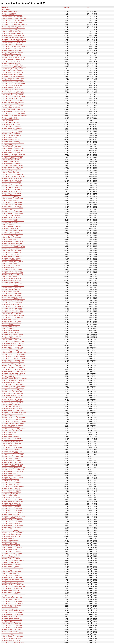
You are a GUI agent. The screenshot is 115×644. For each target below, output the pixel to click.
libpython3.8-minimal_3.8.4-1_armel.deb (13, 453)
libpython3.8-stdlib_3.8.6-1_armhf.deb (12, 633)
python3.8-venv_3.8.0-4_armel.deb (11, 191)
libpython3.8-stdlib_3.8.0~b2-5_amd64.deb (14, 39)
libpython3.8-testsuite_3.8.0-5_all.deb (12, 230)
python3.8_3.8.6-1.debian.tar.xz (10, 540)
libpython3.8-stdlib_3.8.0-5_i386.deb (12, 269)
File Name (5, 7)
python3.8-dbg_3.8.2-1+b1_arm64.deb (12, 347)
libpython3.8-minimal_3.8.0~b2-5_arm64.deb (14, 24)
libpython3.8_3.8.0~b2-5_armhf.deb (12, 98)
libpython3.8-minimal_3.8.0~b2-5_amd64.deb (14, 46)
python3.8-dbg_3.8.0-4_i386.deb (11, 124)
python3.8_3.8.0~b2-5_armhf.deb (11, 108)
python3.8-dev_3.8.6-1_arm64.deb (11, 605)
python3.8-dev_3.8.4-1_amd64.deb (11, 462)
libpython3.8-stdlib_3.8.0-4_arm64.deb (12, 175)
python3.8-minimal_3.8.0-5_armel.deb (12, 273)
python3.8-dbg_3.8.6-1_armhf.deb (11, 640)
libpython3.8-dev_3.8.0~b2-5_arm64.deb (13, 28)
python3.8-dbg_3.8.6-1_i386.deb (11, 555)
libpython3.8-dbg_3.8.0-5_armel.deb (12, 271)
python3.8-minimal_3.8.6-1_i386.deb (12, 548)
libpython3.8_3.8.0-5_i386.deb (10, 254)
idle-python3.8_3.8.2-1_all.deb (10, 332)
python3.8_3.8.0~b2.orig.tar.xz (10, 11)
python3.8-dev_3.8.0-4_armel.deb (11, 195)
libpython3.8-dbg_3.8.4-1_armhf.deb (12, 522)
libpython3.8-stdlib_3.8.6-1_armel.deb (12, 609)
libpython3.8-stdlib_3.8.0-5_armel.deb (12, 275)
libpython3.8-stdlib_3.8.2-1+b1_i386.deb (13, 403)
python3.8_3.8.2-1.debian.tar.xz (10, 330)
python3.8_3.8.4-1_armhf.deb (10, 529)
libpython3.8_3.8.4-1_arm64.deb (11, 503)
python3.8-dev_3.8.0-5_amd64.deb (11, 251)
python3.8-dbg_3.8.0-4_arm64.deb (11, 169)
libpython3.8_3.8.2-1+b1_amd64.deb (12, 364)
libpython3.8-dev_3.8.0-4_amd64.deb (12, 150)
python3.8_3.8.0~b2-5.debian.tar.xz (12, 15)
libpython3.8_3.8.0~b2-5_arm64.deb (12, 22)
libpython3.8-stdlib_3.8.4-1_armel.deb (12, 440)
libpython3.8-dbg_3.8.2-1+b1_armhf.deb (13, 388)
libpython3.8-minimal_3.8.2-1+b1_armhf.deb (14, 379)
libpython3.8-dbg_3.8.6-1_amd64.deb (12, 570)
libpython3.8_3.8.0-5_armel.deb (11, 282)
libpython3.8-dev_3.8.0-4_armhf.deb (12, 212)
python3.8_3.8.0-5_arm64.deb (10, 291)
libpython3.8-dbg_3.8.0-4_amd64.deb (12, 156)
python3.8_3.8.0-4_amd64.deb (10, 145)
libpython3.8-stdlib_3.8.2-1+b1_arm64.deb (13, 355)
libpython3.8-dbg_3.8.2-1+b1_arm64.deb (13, 351)
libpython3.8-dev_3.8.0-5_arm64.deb (12, 303)
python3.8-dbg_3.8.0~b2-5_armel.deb (12, 80)
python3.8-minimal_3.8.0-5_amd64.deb (13, 241)
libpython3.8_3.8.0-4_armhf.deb (11, 215)
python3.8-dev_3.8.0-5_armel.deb (11, 280)
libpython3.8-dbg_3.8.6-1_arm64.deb (12, 601)
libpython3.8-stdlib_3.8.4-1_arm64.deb (12, 512)
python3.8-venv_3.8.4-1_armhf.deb (11, 535)
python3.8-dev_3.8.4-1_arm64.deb (11, 505)
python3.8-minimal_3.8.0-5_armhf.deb (12, 312)
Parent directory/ (6, 9)
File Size (66, 7)
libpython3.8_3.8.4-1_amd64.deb (11, 459)
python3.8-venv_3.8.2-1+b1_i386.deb (12, 395)
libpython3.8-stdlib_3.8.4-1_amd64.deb (13, 470)
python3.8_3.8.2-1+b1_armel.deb (11, 427)
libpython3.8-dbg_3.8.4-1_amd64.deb (12, 464)
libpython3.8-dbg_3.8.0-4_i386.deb (11, 134)
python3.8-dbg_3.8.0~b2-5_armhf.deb (12, 106)
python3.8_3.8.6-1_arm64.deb (10, 590)
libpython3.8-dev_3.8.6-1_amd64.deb (12, 579)
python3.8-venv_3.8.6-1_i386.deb (11, 546)
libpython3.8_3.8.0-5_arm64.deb (11, 290)
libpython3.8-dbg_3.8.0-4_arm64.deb (12, 180)
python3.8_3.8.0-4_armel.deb (10, 201)
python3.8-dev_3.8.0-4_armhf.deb (11, 210)
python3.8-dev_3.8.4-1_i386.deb (11, 488)
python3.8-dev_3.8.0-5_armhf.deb (11, 321)
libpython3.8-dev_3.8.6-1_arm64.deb (12, 588)
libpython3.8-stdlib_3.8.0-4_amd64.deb (13, 143)
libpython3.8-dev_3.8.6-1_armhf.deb (12, 626)
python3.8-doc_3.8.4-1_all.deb (10, 479)
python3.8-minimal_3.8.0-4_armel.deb (12, 199)
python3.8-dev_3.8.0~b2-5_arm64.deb (12, 33)
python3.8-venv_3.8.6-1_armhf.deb (11, 639)
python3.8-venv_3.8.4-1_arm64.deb (12, 518)
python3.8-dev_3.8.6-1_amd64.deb (11, 572)
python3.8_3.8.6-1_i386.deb (9, 549)
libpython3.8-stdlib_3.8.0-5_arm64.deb (12, 306)
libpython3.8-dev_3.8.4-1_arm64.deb (12, 509)
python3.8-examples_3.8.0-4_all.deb (12, 163)
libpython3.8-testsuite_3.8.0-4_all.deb (12, 165)
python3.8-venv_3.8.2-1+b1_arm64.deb (13, 343)
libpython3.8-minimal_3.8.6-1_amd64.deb (13, 587)
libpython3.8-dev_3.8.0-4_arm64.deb (12, 184)
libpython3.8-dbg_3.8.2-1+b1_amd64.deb (13, 366)
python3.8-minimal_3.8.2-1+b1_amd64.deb (14, 371)
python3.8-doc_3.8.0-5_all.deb (10, 228)
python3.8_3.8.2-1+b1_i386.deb (11, 405)
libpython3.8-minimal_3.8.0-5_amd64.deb (13, 247)
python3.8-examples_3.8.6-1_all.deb (12, 564)
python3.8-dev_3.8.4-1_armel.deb (11, 444)
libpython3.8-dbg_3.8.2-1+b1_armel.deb (13, 420)
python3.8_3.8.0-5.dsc (8, 225)
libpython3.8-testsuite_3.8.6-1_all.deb (12, 568)
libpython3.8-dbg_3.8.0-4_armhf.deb (12, 204)
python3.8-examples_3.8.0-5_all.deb (12, 227)
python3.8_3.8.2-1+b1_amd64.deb (11, 375)
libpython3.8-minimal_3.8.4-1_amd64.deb (13, 468)
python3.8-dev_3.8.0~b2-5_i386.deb (12, 74)
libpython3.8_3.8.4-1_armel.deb (11, 449)
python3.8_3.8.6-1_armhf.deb (10, 631)
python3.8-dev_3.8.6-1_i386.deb (11, 544)
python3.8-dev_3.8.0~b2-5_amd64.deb (13, 43)
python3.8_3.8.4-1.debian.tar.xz (10, 436)
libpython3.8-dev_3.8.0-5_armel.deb (12, 284)
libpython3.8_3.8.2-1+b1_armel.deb (12, 431)
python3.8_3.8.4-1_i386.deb (9, 496)
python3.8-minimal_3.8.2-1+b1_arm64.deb (14, 353)
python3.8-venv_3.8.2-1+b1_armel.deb (12, 425)
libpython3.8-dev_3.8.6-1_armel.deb (12, 620)
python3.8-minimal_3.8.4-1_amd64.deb (13, 471)
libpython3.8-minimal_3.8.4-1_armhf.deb (13, 531)
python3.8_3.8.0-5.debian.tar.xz (10, 223)
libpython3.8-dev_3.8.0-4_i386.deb (11, 126)
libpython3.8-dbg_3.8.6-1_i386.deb (11, 559)
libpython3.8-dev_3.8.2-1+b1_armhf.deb (13, 384)
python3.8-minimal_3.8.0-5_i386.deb (12, 256)
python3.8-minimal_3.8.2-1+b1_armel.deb (13, 429)
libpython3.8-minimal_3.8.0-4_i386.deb (13, 130)
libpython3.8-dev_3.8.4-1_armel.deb (12, 451)
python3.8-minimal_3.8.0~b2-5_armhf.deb (13, 111)
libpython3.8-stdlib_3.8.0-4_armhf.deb (12, 208)
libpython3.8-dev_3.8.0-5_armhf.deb (12, 310)
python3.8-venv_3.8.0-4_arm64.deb (12, 178)
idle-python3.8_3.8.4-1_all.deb (10, 481)
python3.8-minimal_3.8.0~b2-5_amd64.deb (14, 41)
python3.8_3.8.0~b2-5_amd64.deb (11, 50)
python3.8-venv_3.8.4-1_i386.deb (11, 494)
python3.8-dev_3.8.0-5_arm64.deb (11, 295)
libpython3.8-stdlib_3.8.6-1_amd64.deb (13, 585)
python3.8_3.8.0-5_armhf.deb (10, 319)
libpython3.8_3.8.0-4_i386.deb (10, 123)
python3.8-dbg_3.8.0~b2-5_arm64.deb (12, 17)
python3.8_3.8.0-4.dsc (8, 121)
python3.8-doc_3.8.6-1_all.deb (10, 566)
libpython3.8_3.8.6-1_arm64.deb (11, 600)
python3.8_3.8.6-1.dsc (8, 538)
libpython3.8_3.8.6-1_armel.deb (11, 618)
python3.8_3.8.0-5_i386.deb (9, 264)
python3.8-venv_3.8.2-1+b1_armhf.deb (13, 381)
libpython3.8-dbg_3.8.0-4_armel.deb (12, 202)
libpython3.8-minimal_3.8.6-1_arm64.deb (13, 594)
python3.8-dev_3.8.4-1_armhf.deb (11, 536)
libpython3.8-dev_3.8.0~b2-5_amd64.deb (13, 37)
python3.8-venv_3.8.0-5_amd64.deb (12, 243)
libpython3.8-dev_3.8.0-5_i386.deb (11, 258)
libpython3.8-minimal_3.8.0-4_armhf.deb (13, 221)
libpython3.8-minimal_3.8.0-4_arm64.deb (13, 176)
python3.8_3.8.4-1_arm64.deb (10, 514)
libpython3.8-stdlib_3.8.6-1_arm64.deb (12, 603)
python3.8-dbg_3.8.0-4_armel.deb (11, 193)
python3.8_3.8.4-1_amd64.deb (10, 473)
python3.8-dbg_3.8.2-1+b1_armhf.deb (12, 394)
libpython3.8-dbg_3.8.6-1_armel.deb (12, 613)
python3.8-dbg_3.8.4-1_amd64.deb (11, 460)
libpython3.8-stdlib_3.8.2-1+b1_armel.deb (13, 418)
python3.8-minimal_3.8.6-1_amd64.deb (13, 581)
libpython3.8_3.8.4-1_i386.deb (10, 485)
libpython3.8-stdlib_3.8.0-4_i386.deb (12, 132)
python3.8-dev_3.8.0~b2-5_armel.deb (12, 91)
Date (88, 7)
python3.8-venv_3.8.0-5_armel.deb (11, 278)
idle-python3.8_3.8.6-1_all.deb (10, 562)
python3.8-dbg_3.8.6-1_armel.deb (11, 624)
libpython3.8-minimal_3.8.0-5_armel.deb (13, 286)
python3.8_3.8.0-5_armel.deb (10, 277)
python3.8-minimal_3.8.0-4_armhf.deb (12, 214)
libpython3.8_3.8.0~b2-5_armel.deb (12, 85)
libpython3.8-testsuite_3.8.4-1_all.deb (12, 477)
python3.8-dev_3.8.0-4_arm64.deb (11, 182)
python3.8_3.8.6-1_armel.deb (10, 607)
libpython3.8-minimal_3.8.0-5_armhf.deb (13, 316)
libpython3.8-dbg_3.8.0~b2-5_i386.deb (12, 65)
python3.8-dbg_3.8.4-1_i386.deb (11, 497)
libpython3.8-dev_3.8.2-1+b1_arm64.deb (13, 356)
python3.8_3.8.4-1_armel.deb (10, 446)
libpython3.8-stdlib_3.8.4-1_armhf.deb (12, 520)
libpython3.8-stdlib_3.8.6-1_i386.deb (12, 553)
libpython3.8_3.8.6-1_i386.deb (10, 557)
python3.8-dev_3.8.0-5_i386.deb (11, 267)
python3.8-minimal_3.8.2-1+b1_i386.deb (13, 410)
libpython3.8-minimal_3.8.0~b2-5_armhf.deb (14, 115)
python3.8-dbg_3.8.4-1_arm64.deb (11, 507)
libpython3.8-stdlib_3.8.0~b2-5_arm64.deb (13, 21)
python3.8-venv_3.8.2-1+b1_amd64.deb (13, 368)
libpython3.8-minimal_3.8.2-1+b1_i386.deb (14, 412)
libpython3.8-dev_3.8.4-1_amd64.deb (12, 457)
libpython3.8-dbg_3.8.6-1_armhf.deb (12, 627)
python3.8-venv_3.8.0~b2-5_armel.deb (12, 95)
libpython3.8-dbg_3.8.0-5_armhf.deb (12, 308)
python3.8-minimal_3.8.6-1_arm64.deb (12, 596)
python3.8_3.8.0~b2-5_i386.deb (11, 63)
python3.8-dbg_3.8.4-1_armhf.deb (11, 527)
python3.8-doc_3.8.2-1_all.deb (10, 338)
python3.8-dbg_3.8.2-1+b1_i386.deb (12, 408)
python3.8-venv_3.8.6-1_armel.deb (11, 616)
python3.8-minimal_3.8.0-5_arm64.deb (12, 301)
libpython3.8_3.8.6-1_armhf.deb (11, 635)
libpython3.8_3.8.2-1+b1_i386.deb (11, 407)
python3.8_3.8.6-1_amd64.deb (10, 574)
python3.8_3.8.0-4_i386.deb (9, 137)
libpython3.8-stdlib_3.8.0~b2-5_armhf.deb (13, 113)
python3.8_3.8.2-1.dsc (8, 329)
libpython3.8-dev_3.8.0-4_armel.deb (12, 186)
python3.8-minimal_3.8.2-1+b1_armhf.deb (13, 390)
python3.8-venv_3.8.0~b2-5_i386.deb (12, 69)
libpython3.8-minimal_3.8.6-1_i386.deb (13, 561)
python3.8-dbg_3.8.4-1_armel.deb (11, 438)
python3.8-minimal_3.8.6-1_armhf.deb (12, 637)
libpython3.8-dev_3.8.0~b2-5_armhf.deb (13, 100)
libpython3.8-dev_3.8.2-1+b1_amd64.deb (13, 373)
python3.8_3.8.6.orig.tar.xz (9, 542)
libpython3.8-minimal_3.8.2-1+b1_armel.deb (14, 421)
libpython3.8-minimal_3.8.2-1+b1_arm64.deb (14, 342)
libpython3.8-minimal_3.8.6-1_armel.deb (13, 611)
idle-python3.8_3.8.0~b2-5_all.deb (11, 56)
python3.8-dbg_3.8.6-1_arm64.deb (11, 592)
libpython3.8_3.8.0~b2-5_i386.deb (11, 61)
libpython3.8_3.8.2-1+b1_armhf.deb (12, 392)
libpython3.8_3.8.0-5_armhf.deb (11, 325)
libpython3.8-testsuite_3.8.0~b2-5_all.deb (13, 58)
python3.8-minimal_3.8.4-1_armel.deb (12, 455)
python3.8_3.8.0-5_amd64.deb (10, 240)
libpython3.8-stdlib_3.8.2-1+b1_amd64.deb (14, 369)
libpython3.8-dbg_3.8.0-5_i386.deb (11, 252)
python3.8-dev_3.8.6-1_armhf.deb (11, 629)
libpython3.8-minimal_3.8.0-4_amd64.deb (13, 154)
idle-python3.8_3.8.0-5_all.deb (10, 232)
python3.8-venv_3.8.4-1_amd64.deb (12, 466)
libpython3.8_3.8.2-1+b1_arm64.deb (12, 349)
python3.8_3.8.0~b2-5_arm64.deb (11, 32)
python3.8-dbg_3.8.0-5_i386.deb (11, 266)
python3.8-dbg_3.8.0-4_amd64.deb (11, 152)
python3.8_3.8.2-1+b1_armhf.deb (11, 377)
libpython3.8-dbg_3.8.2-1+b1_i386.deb (12, 401)
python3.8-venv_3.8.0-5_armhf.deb (11, 314)
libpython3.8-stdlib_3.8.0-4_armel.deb (12, 189)
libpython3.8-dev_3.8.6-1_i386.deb (11, 551)
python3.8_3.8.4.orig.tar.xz (9, 432)
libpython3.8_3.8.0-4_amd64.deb (11, 141)
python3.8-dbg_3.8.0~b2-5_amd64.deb (13, 35)
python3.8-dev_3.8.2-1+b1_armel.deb (12, 416)
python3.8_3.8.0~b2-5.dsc (9, 13)
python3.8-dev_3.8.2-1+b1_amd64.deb (13, 362)
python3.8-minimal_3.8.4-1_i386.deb (12, 490)
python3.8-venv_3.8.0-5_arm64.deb (12, 297)
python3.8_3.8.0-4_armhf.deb (10, 219)
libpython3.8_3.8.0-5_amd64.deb (11, 236)
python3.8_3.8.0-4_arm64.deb (10, 173)
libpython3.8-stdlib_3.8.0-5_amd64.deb (13, 245)
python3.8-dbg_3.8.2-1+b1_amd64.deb (13, 360)
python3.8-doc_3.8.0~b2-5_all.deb (11, 54)
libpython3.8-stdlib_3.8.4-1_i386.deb (12, 499)
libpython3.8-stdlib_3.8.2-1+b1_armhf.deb (13, 386)
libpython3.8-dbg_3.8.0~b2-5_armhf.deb (13, 104)
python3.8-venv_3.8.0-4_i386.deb (11, 136)
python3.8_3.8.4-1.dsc (8, 434)
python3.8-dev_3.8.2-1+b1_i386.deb (12, 399)
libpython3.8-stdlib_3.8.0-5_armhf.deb (12, 317)
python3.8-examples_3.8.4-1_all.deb (12, 475)
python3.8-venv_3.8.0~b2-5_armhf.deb (13, 102)
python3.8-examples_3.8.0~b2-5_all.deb (13, 60)
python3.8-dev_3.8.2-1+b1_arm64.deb (12, 345)
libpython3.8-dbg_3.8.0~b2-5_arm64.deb (13, 30)
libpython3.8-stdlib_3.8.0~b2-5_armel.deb (13, 84)
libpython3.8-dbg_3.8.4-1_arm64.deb (12, 510)
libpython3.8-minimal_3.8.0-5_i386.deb (13, 262)
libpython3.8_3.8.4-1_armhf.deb (11, 524)
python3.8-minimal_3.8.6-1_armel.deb (12, 614)
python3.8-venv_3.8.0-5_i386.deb (11, 260)
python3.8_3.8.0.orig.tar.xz (9, 117)
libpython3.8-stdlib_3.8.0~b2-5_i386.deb (13, 76)
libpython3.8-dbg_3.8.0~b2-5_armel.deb (13, 89)
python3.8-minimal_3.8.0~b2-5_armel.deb (13, 82)
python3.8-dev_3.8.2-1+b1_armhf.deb (12, 382)
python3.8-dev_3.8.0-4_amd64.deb (11, 147)
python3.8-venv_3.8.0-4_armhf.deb (11, 217)
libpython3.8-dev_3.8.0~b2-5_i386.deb (12, 72)
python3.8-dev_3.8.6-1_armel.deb (11, 622)
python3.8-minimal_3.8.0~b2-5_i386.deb (13, 78)
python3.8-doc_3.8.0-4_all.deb (10, 160)
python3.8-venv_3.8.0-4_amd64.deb (12, 158)
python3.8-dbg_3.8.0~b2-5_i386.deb (12, 71)
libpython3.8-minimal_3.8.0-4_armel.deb (13, 197)
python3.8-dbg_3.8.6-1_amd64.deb (11, 583)
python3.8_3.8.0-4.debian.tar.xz (10, 119)
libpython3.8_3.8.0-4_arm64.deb (11, 171)
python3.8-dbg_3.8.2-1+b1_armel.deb (12, 414)
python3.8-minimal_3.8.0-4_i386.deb (12, 128)
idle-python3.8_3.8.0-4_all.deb (10, 162)
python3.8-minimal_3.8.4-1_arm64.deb (12, 501)
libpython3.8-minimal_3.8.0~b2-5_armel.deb (14, 97)
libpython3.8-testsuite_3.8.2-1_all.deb (12, 334)
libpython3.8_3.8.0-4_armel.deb (11, 188)
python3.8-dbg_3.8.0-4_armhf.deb (11, 206)
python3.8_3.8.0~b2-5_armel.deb (11, 87)
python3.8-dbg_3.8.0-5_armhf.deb (11, 323)
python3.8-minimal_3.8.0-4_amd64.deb (13, 149)
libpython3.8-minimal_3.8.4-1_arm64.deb (13, 516)
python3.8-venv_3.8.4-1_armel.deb (11, 442)
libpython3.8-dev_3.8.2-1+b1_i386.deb (12, 397)
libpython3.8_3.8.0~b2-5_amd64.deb (12, 45)
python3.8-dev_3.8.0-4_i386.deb (11, 139)
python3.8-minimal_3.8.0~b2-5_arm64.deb (14, 19)
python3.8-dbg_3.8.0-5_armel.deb (11, 288)
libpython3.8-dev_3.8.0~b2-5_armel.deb (13, 93)
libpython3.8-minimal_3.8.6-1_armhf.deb (13, 642)
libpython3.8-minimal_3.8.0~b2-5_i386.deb (14, 67)
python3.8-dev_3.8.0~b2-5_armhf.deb (12, 110)
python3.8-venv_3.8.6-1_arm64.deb (12, 598)
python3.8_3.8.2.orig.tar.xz (9, 327)
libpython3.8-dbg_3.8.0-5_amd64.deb (12, 234)
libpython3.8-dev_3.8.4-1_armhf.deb (12, 533)
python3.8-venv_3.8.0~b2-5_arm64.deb (13, 26)
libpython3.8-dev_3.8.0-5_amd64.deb (12, 249)
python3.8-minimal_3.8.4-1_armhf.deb (12, 525)
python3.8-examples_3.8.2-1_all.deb (12, 336)
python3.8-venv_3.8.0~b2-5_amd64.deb (13, 52)
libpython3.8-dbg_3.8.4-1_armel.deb (12, 447)
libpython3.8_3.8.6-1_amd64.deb (11, 575)
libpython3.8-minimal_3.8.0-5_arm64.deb (13, 299)
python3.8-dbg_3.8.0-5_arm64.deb (11, 304)
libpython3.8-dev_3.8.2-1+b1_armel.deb (13, 423)
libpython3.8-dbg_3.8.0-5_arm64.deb (12, 293)
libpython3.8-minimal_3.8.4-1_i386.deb (13, 486)
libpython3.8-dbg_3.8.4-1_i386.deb (11, 492)
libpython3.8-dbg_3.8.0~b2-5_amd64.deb (13, 48)
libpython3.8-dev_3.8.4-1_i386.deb (11, 483)
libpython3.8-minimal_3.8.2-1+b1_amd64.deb (14, 358)
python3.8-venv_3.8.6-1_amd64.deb (12, 577)
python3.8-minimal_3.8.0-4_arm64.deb (12, 167)
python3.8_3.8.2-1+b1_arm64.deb (11, 340)
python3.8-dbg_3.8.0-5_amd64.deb (11, 238)
